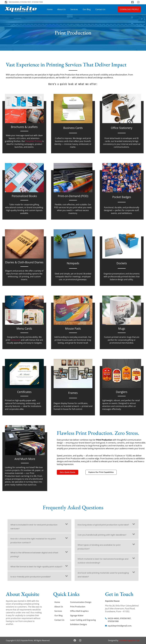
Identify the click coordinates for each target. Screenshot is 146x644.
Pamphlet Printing (34, 141)
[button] (39, 526)
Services (74, 9)
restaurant (16, 340)
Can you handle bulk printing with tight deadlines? (102, 535)
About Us (61, 9)
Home (50, 9)
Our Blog (87, 9)
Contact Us (100, 9)
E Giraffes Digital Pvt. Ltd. (129, 640)
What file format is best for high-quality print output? (36, 567)
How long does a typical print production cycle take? (103, 525)
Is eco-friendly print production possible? (31, 577)
